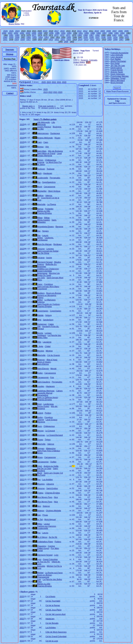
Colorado (93, 60)
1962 (120, 35)
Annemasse (42, 273)
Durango (84, 60)
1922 (57, 39)
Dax (39, 231)
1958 (17, 37)
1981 (11, 35)
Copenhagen (43, 311)
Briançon (41, 360)
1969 (79, 35)
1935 (109, 37)
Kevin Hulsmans (118, 74)
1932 (127, 37)
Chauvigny (42, 546)
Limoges (50, 249)
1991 (81, 33)
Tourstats (10, 50)
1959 (11, 37)
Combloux (49, 284)
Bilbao (40, 218)
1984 (122, 33)
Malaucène (51, 448)
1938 (92, 37)
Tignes (48, 440)
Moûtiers (41, 293)
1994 (63, 33)
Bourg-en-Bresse (54, 293)
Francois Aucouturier (120, 53)
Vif (38, 198)
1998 (40, 33)
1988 (98, 33)
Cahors (59, 391)
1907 (121, 39)
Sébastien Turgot (118, 78)
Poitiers (58, 542)
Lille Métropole (43, 122)
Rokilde (40, 315)
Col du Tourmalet (53, 601)
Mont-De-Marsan (44, 244)
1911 (98, 39)
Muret (40, 187)
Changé (41, 420)
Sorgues (41, 448)
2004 (4, 33)
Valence (49, 195)
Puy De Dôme (43, 253)
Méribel (40, 573)
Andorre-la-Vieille (51, 466)
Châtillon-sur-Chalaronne (48, 269)
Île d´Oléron (42, 537)
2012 (85, 31)
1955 (34, 37)
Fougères (49, 417)
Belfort (40, 300)
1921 (63, 39)
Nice (56, 497)
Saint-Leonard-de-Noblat (48, 251)
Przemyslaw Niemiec (120, 76)
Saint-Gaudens (44, 382)
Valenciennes (43, 133)
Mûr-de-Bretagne (55, 151)
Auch (39, 173)
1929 (16, 39)
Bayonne (59, 227)
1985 (116, 33)
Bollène (40, 195)
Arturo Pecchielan (118, 61)
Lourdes (41, 386)
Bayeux (40, 147)
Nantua (40, 209)
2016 (62, 31)
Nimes (40, 453)
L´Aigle (40, 346)
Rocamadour (43, 395)
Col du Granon (54, 355)
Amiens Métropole (45, 138)
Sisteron (46, 506)
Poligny (40, 298)
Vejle (39, 320)
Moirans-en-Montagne (47, 295)
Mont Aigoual (50, 519)
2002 (16, 33)
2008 (109, 31)
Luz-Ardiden (47, 479)
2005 (126, 31)
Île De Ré (53, 537)
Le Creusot (50, 431)
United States (79, 62)
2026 (5, 31)
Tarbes (40, 238)
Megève (49, 351)
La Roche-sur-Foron (54, 573)
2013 (79, 31)
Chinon (40, 160)
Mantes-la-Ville (44, 211)
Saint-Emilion (52, 488)
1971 (68, 35)
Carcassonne (50, 187)
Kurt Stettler (116, 59)
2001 (22, 33)
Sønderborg (48, 320)
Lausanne (47, 342)
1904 (66, 42)
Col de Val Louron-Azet (56, 614)
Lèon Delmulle (117, 55)
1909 (109, 39)
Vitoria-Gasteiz (43, 220)
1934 (115, 37)
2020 (64, 82)
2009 (102, 31)
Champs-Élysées (44, 213)
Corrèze (52, 546)
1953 (46, 37)
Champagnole (43, 577)
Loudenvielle (43, 178)
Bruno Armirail (117, 83)
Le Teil (40, 519)
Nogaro (45, 231)
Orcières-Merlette (53, 511)
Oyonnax (41, 435)
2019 (45, 31)
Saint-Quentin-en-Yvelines (48, 304)
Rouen (57, 138)
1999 (34, 33)
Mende (54, 369)
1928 (23, 39)
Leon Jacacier (117, 57)
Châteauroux (51, 160)
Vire (47, 147)
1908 (115, 39)
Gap (39, 515)
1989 (93, 33)
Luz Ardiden (51, 627)
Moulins (58, 262)
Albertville (41, 204)
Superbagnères (49, 182)
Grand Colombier (45, 271)
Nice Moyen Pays (45, 497)
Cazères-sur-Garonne (46, 526)
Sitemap (10, 54)
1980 (17, 35)
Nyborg (48, 315)
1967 (92, 35)
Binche (40, 333)
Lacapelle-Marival (45, 393)
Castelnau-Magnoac (46, 391)
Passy (40, 284)
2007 (115, 31)
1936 (103, 37)
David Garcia (116, 68)
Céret (39, 466)
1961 (126, 35)
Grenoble (41, 566)
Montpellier (42, 191)
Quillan (53, 462)
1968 (85, 35)
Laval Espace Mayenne (49, 154)
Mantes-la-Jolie (44, 584)
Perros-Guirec (43, 406)
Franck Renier (117, 70)
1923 (51, 39)
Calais (51, 324)
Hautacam (48, 173)
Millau (40, 524)
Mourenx (41, 484)
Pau (39, 182)
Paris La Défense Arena (47, 397)
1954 (40, 37)
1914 (80, 39)
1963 (114, 35)
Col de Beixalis (52, 623)
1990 (87, 33)
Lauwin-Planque (44, 127)
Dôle (39, 342)
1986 (110, 33)
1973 (56, 35)
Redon (40, 417)
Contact (10, 93)
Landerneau (49, 404)
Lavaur (47, 524)
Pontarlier (49, 209)
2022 (54, 82)
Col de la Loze (52, 641)
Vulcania (41, 258)
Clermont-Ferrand (45, 262)
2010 (97, 31)
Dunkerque (55, 133)
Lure (39, 579)
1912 (92, 39)
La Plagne (52, 204)
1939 (85, 37)
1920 (69, 39)
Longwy (48, 333)
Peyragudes (55, 178)
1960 (5, 37)
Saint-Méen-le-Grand (46, 153)
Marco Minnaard (118, 80)
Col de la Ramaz (53, 605)
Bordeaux (58, 244)
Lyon (56, 555)
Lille (39, 326)
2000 (28, 33)
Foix (52, 377)
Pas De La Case (44, 468)
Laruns (45, 235)
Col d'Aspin (50, 596)
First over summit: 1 (47, 106)
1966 (97, 35)
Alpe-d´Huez (52, 360)
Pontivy (48, 413)
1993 (69, 33)
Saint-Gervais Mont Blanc (48, 286)
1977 (34, 35)
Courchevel (42, 289)
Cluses (40, 440)
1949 (69, 37)
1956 (29, 37)
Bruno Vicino (14, 24)
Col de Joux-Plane (54, 610)
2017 (56, 31)
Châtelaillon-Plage (45, 542)
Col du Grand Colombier (56, 636)
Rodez (40, 373)
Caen (39, 142)
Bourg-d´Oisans (44, 362)
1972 (62, 35)
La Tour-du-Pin (43, 562)
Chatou (40, 493)
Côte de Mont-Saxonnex (56, 632)
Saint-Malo (42, 151)
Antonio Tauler (117, 72)
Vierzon (40, 431)
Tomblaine (41, 335)
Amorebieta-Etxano (45, 227)
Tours (39, 426)
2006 (120, 31)
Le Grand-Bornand (55, 435)
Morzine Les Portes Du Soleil (48, 274)
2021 (59, 82)
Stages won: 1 (28, 106)
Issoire (49, 258)
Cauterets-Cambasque (45, 239)
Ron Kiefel (115, 63)
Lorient (40, 413)
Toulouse (41, 169)
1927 (29, 39)
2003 (10, 33)
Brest (39, 404)
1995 (57, 33)
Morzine (41, 351)
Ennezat (41, 162)
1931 (5, 39)
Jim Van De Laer (118, 66)
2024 (17, 31)
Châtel (48, 346)
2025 (11, 31)
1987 (104, 33)
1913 (86, 39)
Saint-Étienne (43, 364)
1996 (51, 33)
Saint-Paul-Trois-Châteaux (49, 451)
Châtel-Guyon (43, 548)
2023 (49, 82)
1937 (97, 37)
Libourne (41, 249)
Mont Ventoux (54, 191)
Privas (45, 515)
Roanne (41, 264)
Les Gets (41, 278)
